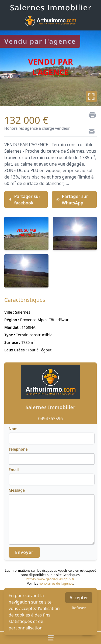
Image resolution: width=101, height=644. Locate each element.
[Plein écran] (91, 97)
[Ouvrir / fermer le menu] (50, 638)
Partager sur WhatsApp (72, 200)
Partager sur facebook (25, 200)
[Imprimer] (90, 115)
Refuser (79, 608)
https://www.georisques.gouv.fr (50, 579)
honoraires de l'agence (56, 583)
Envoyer (24, 552)
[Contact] (90, 132)
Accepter (79, 598)
